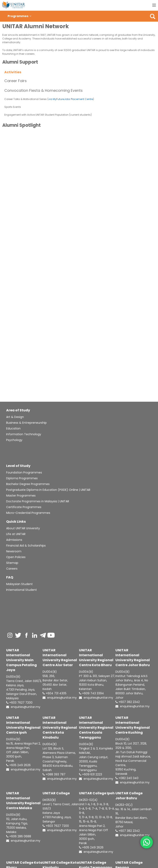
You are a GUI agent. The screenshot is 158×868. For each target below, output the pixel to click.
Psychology (14, 440)
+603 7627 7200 (19, 703)
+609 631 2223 (91, 774)
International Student (21, 590)
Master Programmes (21, 496)
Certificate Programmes (24, 507)
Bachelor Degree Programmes (28, 484)
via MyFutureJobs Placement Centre (71, 99)
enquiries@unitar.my (23, 707)
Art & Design (15, 417)
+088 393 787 (54, 774)
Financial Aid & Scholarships (26, 546)
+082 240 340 (127, 778)
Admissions (14, 540)
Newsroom (14, 551)
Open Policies (16, 557)
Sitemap (12, 563)
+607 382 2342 (128, 702)
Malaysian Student (19, 584)
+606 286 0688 (19, 836)
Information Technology (24, 434)
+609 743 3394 (91, 693)
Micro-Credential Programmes (28, 513)
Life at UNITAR (16, 534)
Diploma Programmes (22, 478)
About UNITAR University (23, 528)
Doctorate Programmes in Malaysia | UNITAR (38, 501)
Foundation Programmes (24, 472)
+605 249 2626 (18, 765)
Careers (12, 569)
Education (13, 428)
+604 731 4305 (55, 693)
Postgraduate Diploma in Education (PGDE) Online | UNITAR (48, 490)
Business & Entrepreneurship (26, 423)
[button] (30, 16)
